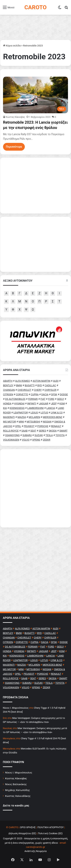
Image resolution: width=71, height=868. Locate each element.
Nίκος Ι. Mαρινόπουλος (16, 708)
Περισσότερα (14, 147)
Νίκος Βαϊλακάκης (16, 784)
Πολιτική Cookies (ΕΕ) (50, 833)
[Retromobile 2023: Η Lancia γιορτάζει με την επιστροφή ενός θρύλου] (35, 95)
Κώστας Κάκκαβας (15, 117)
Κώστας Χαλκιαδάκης (18, 796)
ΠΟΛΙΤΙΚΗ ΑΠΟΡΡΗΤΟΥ (51, 827)
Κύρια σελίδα (12, 46)
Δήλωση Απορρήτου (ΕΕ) (22, 833)
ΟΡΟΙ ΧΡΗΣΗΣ (28, 827)
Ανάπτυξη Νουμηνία (35, 851)
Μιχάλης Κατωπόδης (18, 790)
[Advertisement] (35, 488)
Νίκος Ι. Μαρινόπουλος (19, 772)
